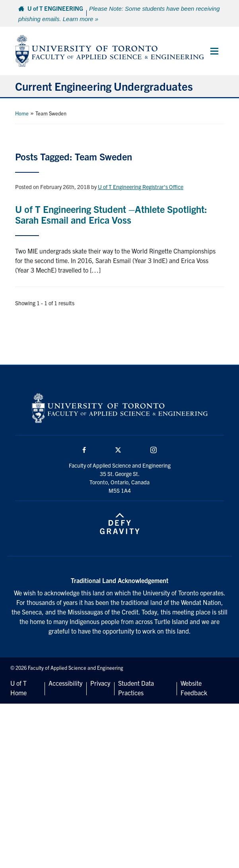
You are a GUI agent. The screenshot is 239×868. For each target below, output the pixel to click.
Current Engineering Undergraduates (104, 86)
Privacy (100, 683)
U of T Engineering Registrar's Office (141, 187)
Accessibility (65, 683)
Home (22, 113)
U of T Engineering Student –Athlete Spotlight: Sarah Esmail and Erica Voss (111, 214)
